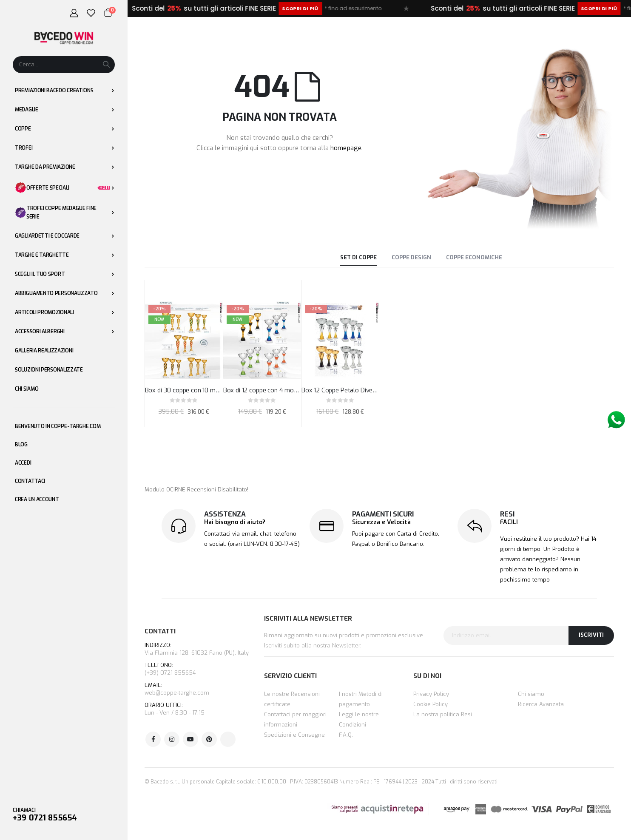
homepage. (347, 148)
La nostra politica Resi (443, 714)
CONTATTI (160, 631)
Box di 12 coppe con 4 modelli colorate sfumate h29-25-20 (262, 390)
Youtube (190, 739)
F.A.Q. (346, 735)
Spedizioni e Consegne (294, 735)
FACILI (509, 522)
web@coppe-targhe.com (177, 693)
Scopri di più (340, 9)
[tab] (358, 258)
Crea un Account (37, 499)
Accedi (23, 463)
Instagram (172, 739)
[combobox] (64, 65)
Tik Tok (228, 739)
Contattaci (30, 481)
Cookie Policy (431, 704)
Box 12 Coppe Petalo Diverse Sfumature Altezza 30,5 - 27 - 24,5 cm (340, 390)
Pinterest (209, 739)
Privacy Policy (431, 694)
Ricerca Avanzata (541, 704)
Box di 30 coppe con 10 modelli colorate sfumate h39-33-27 (184, 390)
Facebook (153, 739)
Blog (21, 445)
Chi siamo (531, 694)
